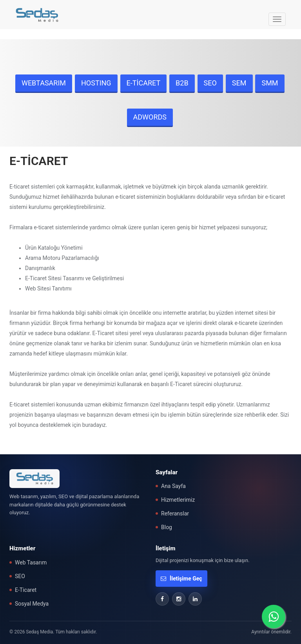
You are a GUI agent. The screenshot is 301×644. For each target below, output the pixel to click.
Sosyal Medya (32, 604)
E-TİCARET (144, 83)
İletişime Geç (181, 579)
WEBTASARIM (44, 83)
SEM (239, 83)
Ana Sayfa (173, 486)
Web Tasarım (31, 562)
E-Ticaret (26, 590)
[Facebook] (162, 599)
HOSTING (96, 83)
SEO (210, 83)
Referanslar (175, 513)
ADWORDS (150, 117)
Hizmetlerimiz (178, 500)
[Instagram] (179, 599)
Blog (167, 527)
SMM (270, 83)
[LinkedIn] (195, 599)
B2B (182, 83)
